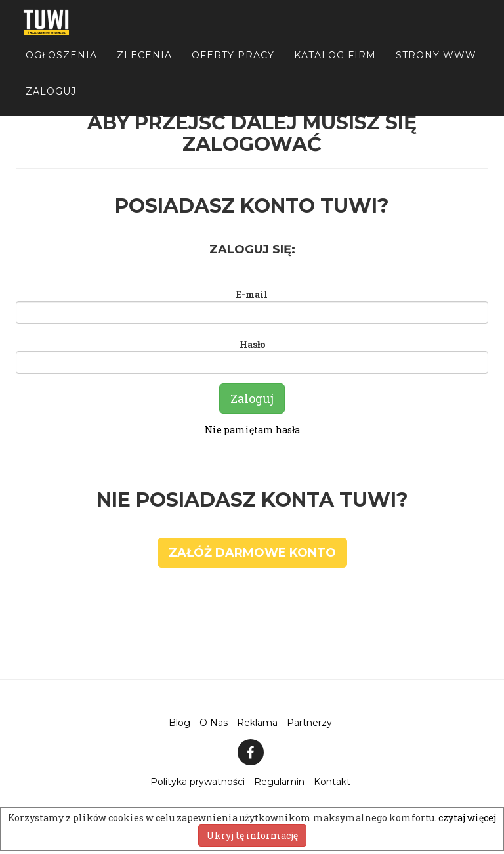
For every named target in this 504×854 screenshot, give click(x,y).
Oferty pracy (233, 66)
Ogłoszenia (61, 66)
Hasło (252, 344)
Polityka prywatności (198, 782)
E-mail (252, 294)
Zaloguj (51, 102)
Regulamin (279, 782)
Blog (179, 723)
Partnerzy (309, 723)
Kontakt (332, 782)
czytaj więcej (467, 818)
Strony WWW (436, 66)
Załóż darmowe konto (252, 553)
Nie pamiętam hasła (252, 430)
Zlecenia (144, 66)
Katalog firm (335, 66)
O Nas (214, 723)
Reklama (257, 723)
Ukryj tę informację (252, 835)
